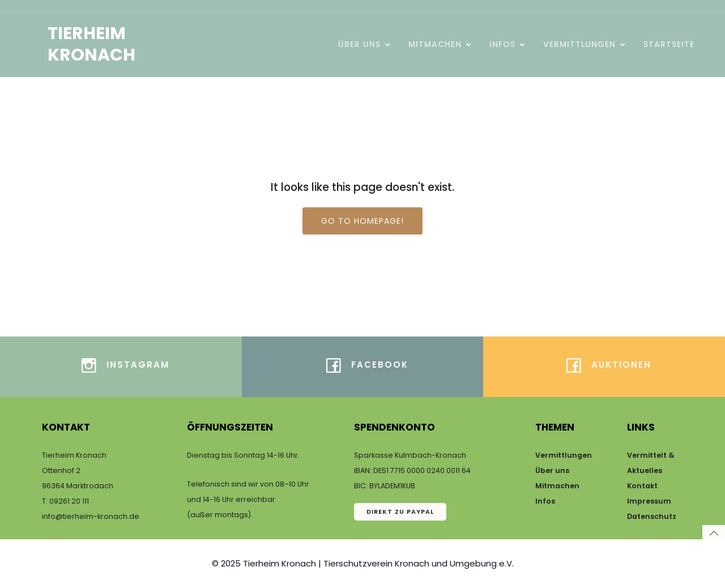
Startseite (669, 44)
